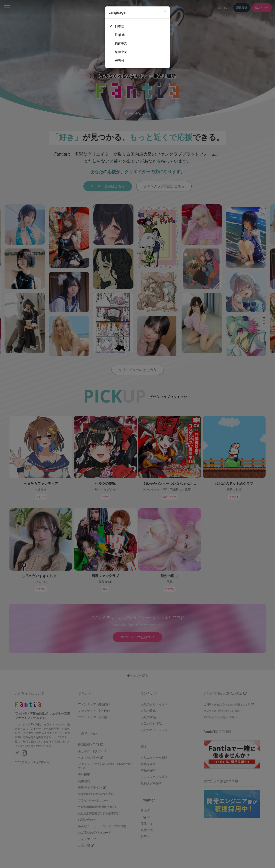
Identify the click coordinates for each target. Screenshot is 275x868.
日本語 (119, 26)
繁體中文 (121, 52)
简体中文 (121, 43)
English (120, 35)
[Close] (165, 11)
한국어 (119, 61)
